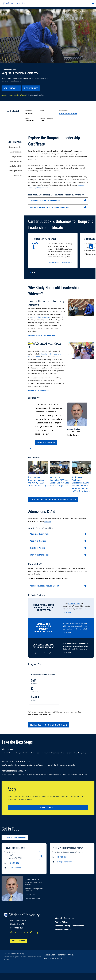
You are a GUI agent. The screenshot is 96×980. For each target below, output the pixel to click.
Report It (62, 955)
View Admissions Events (14, 762)
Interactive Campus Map (64, 918)
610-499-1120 (62, 857)
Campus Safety (50, 955)
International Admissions (58, 556)
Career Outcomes (16, 152)
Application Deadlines (58, 542)
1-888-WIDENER (17, 928)
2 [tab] (33, 272)
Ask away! (48, 521)
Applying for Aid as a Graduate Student (58, 587)
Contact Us (18, 175)
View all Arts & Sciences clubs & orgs (42, 335)
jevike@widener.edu (64, 862)
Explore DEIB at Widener (37, 390)
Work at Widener (19, 941)
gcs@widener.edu (15, 868)
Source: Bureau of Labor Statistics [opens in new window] (59, 262)
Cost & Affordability (15, 166)
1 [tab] (31, 272)
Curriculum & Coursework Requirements (58, 201)
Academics (4, 95)
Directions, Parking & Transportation (69, 926)
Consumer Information (53, 958)
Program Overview (15, 147)
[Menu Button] (92, 3)
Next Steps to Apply (15, 171)
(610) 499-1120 (30, 895)
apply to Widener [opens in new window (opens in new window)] (74, 603)
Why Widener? (17, 156)
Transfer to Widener (58, 549)
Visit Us (5, 749)
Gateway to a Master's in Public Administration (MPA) (58, 208)
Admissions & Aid (16, 161)
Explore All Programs (63, 929)
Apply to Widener (62, 922)
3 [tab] (34, 272)
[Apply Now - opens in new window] (11, 88)
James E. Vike (74, 429)
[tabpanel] (54, 251)
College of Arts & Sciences (68, 113)
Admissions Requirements (58, 535)
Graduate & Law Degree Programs (17, 95)
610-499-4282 (14, 863)
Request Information (12, 771)
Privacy (71, 955)
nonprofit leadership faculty (41, 317)
